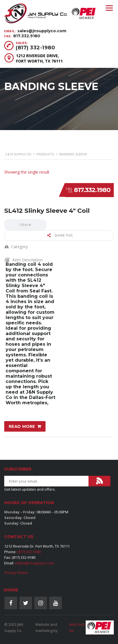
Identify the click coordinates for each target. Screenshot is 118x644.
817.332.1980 (92, 190)
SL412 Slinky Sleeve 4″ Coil (47, 211)
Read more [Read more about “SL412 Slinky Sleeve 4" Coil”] (22, 426)
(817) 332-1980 (35, 48)
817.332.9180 (27, 36)
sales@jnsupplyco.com (42, 31)
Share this (60, 235)
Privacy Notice (16, 573)
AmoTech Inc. (77, 627)
